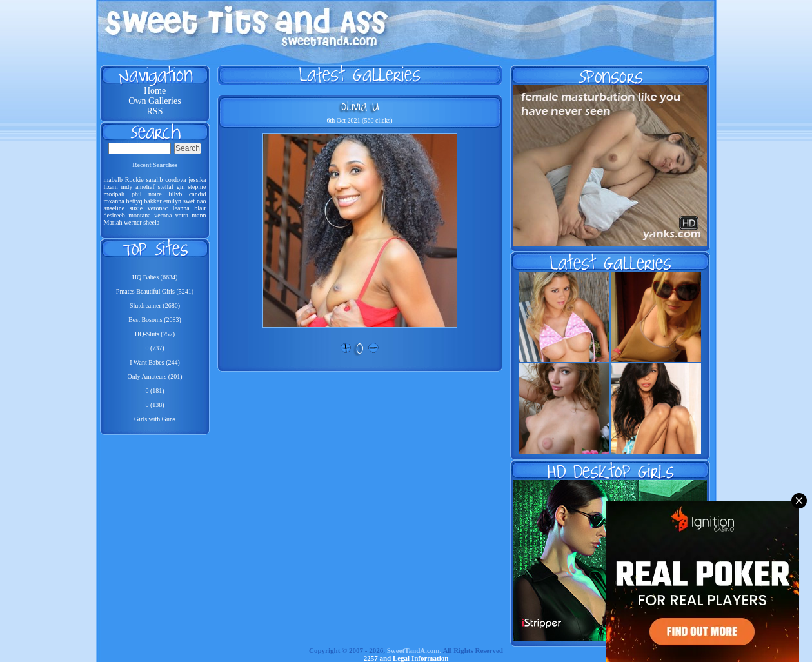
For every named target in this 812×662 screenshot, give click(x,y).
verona (163, 215)
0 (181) (154, 391)
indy (126, 187)
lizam (111, 187)
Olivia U (360, 106)
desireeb (114, 215)
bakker (153, 201)
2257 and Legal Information (406, 658)
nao (201, 201)
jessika (197, 180)
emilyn (172, 201)
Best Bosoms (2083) (155, 320)
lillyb (175, 194)
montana (139, 215)
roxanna (114, 201)
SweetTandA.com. (414, 650)
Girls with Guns (155, 419)
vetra (182, 215)
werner (133, 222)
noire (155, 194)
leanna (181, 208)
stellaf (166, 187)
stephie (197, 187)
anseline (114, 208)
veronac (158, 208)
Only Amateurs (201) (155, 376)
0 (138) (154, 405)
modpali (114, 194)
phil (137, 194)
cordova (175, 180)
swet (189, 201)
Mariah (113, 222)
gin (181, 187)
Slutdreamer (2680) (155, 306)
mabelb (113, 180)
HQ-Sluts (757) (155, 334)
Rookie (134, 180)
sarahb (154, 180)
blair (200, 208)
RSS (155, 111)
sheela (151, 222)
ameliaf (145, 187)
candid (198, 194)
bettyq (134, 201)
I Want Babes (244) (155, 362)
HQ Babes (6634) (155, 277)
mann (199, 215)
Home (155, 91)
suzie (136, 208)
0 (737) (154, 348)
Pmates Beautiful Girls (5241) (155, 291)
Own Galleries (154, 101)
